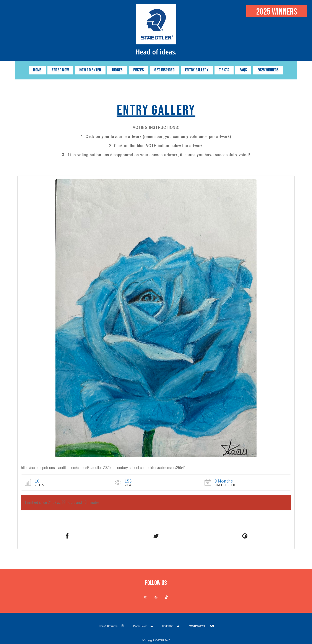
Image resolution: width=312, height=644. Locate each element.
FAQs (243, 70)
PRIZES (139, 70)
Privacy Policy (143, 626)
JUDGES (117, 70)
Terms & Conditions (111, 626)
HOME (37, 70)
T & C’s (224, 70)
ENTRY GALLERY (197, 70)
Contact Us (171, 626)
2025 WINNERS (268, 70)
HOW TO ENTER (90, 70)
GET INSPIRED (164, 70)
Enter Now (60, 70)
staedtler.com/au (201, 626)
